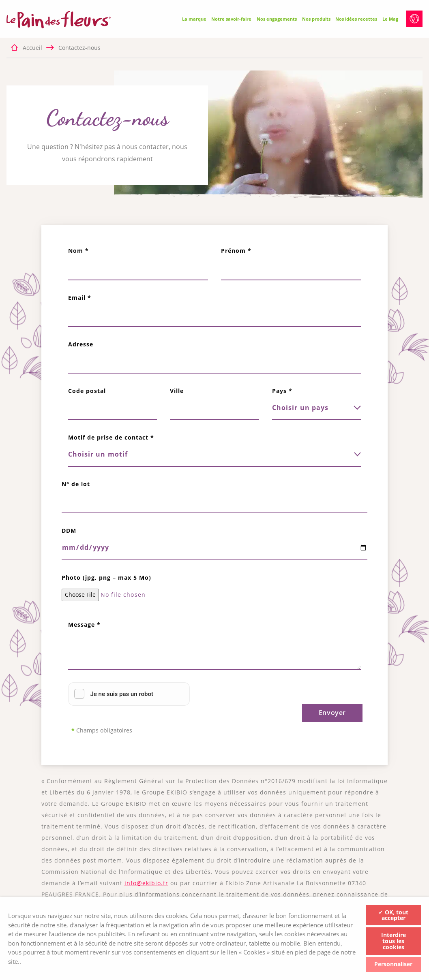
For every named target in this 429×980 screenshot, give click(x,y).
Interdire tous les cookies (394, 941)
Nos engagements (277, 19)
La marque (194, 19)
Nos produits (316, 19)
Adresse (81, 344)
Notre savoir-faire (231, 19)
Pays (282, 391)
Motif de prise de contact (111, 437)
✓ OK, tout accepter (393, 915)
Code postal (87, 391)
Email (80, 298)
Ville (177, 391)
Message (84, 625)
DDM (69, 531)
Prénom (236, 251)
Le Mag (390, 19)
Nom (78, 251)
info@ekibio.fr (146, 883)
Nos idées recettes (356, 19)
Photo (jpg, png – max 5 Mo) (106, 578)
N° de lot (76, 484)
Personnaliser (393, 964)
